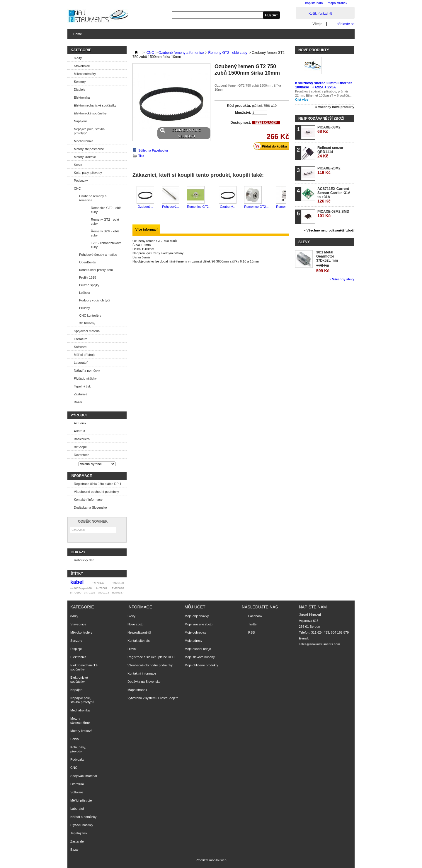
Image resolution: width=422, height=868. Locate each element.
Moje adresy (193, 641)
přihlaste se (346, 24)
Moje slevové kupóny (200, 657)
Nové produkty (314, 50)
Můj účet (195, 607)
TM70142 (98, 583)
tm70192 (89, 592)
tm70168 (118, 583)
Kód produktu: (239, 106)
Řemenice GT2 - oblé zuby (106, 210)
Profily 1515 (88, 277)
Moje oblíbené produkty (201, 665)
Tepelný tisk (82, 386)
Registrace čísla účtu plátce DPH (97, 484)
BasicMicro (82, 439)
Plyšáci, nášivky (85, 378)
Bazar (78, 402)
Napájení (80, 121)
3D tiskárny (87, 323)
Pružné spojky (89, 285)
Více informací (146, 229)
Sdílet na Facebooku (153, 150)
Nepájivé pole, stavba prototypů (89, 131)
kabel (77, 582)
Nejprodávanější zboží (321, 119)
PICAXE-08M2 (329, 129)
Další (287, 198)
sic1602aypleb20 (81, 588)
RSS (252, 632)
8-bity (78, 58)
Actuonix (80, 423)
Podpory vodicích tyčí (95, 300)
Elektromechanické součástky (95, 105)
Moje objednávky (197, 616)
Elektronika (82, 97)
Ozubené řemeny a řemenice (93, 198)
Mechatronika (84, 141)
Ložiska (85, 293)
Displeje (80, 90)
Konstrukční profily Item (96, 270)
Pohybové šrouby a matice (98, 255)
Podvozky (81, 181)
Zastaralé (81, 394)
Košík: (320, 13)
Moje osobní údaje (198, 649)
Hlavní (132, 649)
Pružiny (85, 308)
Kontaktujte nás (139, 641)
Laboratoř (81, 363)
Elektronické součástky (90, 113)
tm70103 (103, 592)
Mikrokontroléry (85, 74)
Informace (81, 476)
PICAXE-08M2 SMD (333, 214)
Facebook (255, 616)
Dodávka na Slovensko (90, 507)
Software (80, 347)
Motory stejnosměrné (89, 149)
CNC (77, 188)
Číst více (302, 100)
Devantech (82, 455)
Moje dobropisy (196, 632)
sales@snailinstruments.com (319, 644)
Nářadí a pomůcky (87, 370)
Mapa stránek (137, 690)
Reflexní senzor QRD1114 (330, 152)
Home (77, 36)
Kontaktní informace (88, 500)
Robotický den (84, 560)
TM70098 (118, 588)
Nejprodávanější (139, 632)
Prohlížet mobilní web (211, 860)
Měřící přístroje (85, 355)
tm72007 (102, 588)
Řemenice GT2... (199, 207)
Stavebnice (82, 66)
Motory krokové (85, 157)
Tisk (141, 156)
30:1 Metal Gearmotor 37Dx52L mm (327, 256)
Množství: (243, 113)
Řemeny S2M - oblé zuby (105, 233)
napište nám (314, 3)
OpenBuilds (87, 262)
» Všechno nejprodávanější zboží (329, 230)
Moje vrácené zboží (199, 624)
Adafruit (79, 431)
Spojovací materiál (87, 331)
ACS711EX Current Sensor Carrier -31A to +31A (334, 195)
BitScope (80, 447)
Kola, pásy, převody (88, 173)
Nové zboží (136, 624)
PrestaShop (167, 698)
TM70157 (118, 592)
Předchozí (134, 198)
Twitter (253, 624)
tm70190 (76, 592)
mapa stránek (337, 3)
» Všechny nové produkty (335, 107)
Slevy (304, 242)
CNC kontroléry (90, 315)
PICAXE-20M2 (329, 170)
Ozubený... (145, 207)
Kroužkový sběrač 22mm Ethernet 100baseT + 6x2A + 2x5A (323, 85)
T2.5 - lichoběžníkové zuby (106, 245)
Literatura (81, 339)
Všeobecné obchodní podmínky (96, 492)
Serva (78, 165)
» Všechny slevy (342, 279)
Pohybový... (170, 207)
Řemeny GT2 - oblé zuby (105, 222)
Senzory (80, 82)
